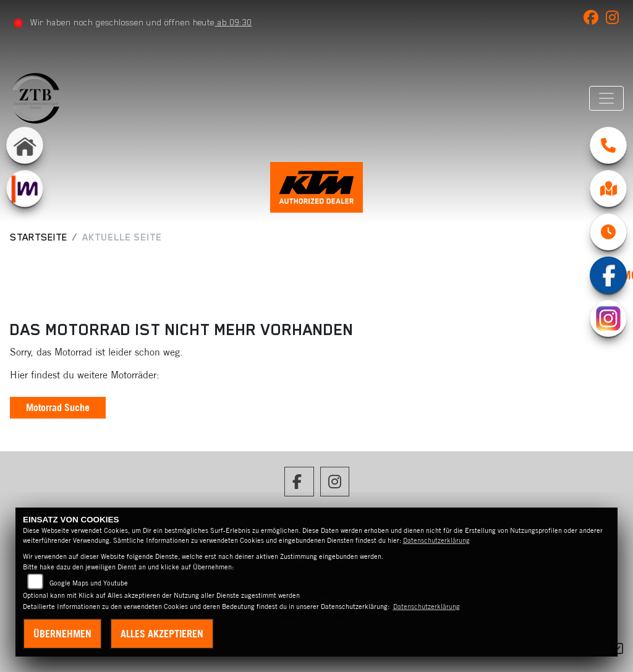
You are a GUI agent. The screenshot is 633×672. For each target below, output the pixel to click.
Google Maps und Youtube (89, 583)
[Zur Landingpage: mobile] (25, 189)
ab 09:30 (233, 22)
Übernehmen (62, 634)
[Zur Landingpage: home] (25, 145)
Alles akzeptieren (162, 634)
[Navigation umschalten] (606, 98)
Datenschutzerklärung (436, 540)
